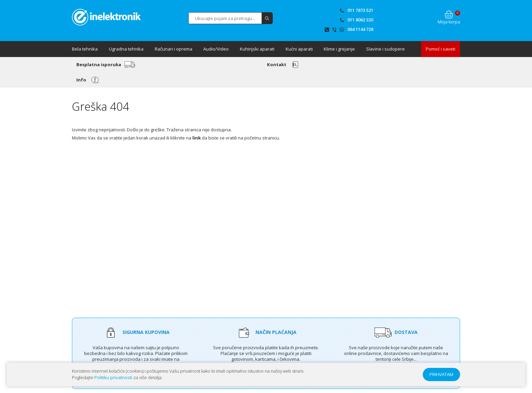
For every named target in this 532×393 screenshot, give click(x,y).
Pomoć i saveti (441, 49)
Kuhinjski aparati (257, 49)
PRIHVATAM (441, 374)
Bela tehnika (85, 49)
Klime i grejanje (339, 49)
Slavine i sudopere (385, 49)
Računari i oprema (174, 49)
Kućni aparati (299, 49)
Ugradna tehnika (126, 49)
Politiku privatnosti (113, 377)
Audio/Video (216, 49)
